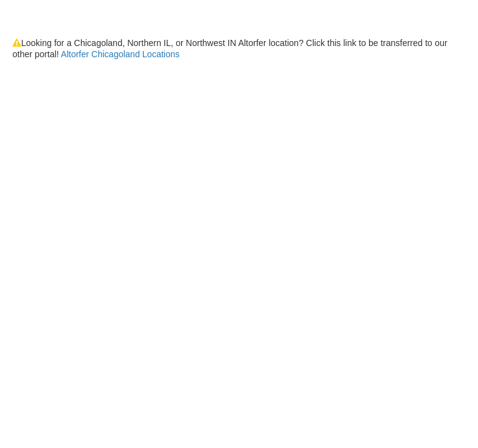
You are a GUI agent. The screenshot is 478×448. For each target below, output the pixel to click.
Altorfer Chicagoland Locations (120, 54)
